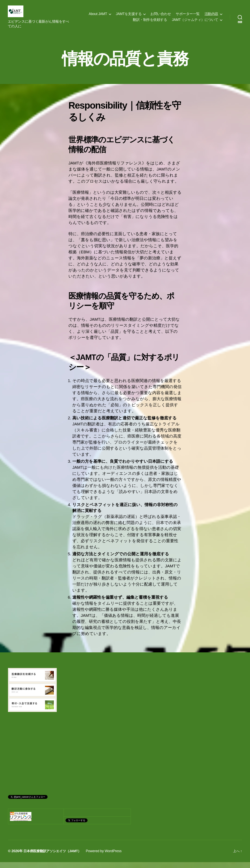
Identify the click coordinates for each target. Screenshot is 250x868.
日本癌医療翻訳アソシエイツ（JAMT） (54, 857)
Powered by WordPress (107, 857)
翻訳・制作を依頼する (150, 23)
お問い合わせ (161, 17)
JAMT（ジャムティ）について (195, 23)
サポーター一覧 (188, 17)
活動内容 (211, 17)
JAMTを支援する (129, 17)
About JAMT (98, 17)
